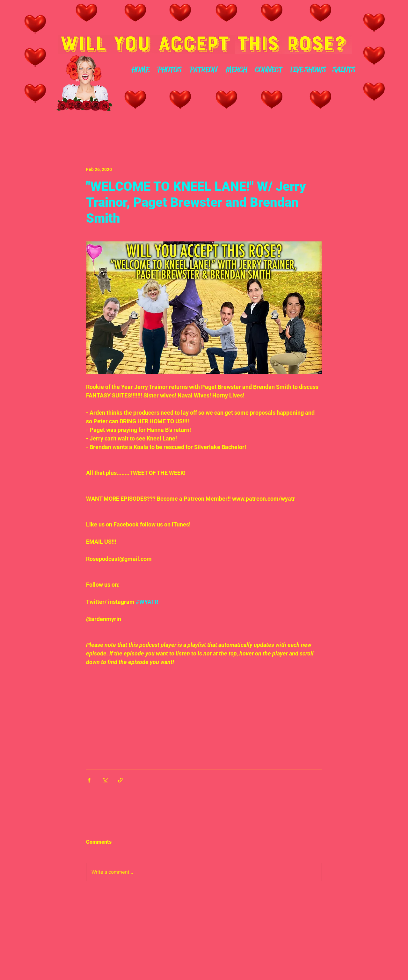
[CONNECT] (269, 70)
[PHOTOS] (169, 70)
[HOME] (140, 70)
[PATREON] (203, 70)
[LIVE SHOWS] (308, 70)
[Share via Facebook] (89, 780)
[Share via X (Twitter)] (105, 780)
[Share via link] (120, 780)
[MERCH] (236, 70)
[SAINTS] (344, 70)
